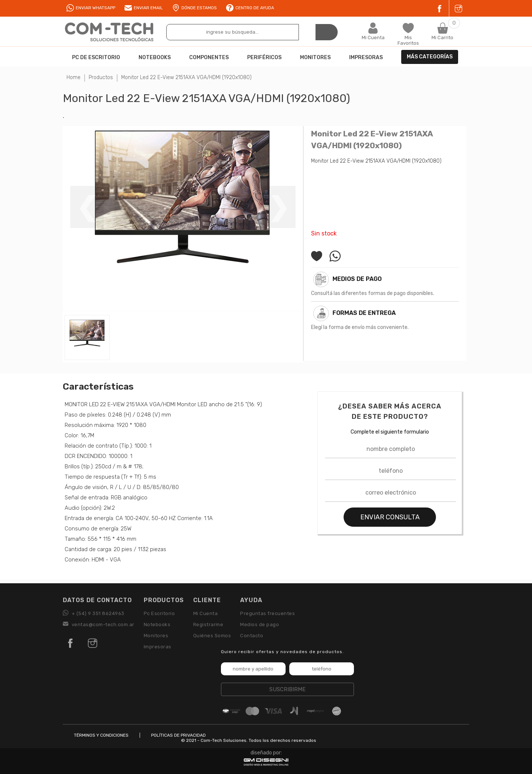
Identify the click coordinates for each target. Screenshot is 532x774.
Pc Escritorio (159, 613)
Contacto (252, 636)
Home (74, 77)
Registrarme (208, 624)
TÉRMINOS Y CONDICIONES (101, 735)
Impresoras (158, 647)
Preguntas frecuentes (267, 613)
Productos (101, 77)
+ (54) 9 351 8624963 (94, 613)
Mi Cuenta (206, 613)
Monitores (156, 636)
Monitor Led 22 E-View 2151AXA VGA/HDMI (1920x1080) (186, 77)
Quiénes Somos (212, 636)
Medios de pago (357, 279)
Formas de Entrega (364, 313)
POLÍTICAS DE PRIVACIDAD (178, 735)
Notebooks (157, 624)
